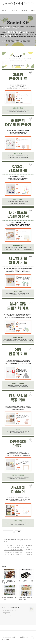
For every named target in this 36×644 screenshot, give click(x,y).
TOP (32, 638)
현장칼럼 (24, 11)
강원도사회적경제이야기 (16, 4)
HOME (5, 11)
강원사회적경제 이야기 (11, 540)
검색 (28, 4)
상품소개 (21, 540)
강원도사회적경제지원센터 (9, 610)
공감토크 (14, 11)
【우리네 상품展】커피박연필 (13, 548)
